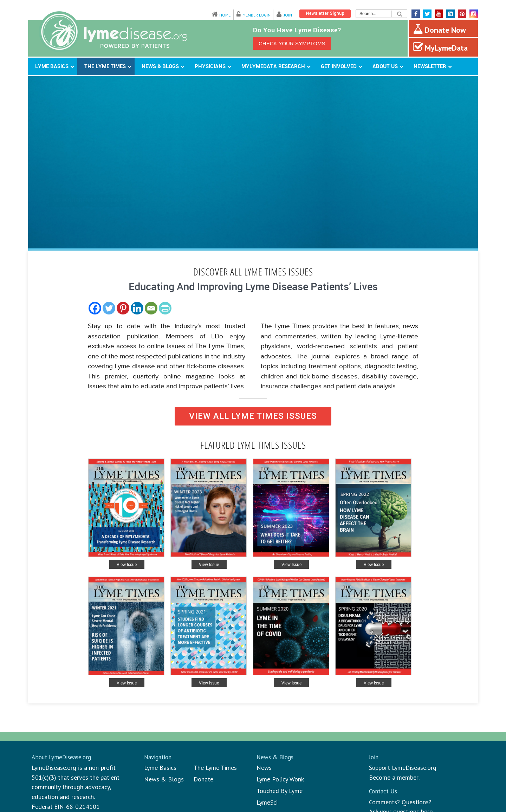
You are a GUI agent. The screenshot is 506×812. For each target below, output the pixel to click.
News (264, 768)
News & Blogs (164, 779)
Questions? (417, 802)
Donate (203, 779)
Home (225, 15)
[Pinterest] (123, 308)
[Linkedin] (137, 308)
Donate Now (439, 29)
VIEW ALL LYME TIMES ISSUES (253, 416)
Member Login (257, 15)
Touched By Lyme (280, 791)
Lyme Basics (160, 768)
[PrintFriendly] (165, 308)
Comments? (384, 802)
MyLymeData (440, 47)
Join (288, 15)
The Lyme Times (215, 768)
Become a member (394, 777)
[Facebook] (95, 308)
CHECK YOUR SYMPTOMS (292, 43)
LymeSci (267, 802)
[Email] (151, 308)
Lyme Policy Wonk (280, 779)
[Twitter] (109, 308)
